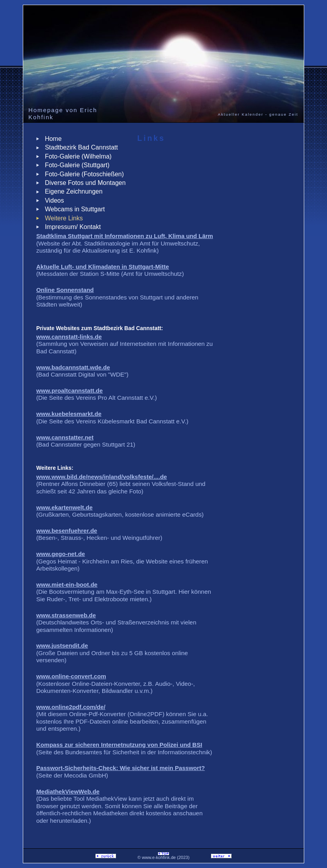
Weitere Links (62, 218)
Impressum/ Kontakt (71, 227)
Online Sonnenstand (65, 290)
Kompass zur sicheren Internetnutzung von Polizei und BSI (119, 745)
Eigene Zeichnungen (72, 191)
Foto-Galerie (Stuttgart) (75, 165)
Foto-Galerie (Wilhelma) (76, 156)
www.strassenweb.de (66, 615)
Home (51, 139)
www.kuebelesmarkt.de (69, 414)
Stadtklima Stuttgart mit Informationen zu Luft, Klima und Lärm (125, 236)
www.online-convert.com (71, 676)
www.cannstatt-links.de (69, 337)
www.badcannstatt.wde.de (73, 367)
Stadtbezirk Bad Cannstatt (80, 147)
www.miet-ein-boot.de (67, 585)
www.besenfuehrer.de (67, 531)
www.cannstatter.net (65, 437)
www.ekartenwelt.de (64, 507)
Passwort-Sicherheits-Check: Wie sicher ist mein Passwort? (120, 768)
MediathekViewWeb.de (68, 791)
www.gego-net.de (61, 554)
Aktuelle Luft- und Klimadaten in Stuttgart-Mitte (103, 267)
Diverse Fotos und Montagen (83, 183)
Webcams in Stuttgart (73, 209)
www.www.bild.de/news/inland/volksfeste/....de (102, 477)
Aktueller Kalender (241, 114)
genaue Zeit (284, 114)
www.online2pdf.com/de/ (71, 707)
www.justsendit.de (62, 645)
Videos (53, 200)
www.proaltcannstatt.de (69, 391)
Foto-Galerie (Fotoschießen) (83, 174)
